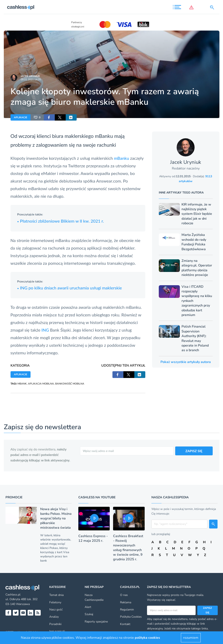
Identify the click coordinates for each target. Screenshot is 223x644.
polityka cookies (147, 638)
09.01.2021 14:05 (31, 79)
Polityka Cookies (131, 617)
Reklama (126, 602)
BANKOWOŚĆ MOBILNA (70, 384)
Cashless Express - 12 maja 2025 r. (93, 538)
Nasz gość (56, 610)
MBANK (22, 384)
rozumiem (191, 638)
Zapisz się (207, 610)
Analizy (54, 617)
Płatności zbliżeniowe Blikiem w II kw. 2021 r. (61, 221)
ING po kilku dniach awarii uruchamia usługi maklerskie (70, 288)
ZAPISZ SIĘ (194, 451)
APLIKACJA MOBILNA (41, 384)
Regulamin (127, 610)
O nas (124, 595)
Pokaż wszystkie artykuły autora (186, 362)
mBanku (122, 158)
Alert (88, 607)
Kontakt (125, 624)
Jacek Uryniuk (30, 76)
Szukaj (89, 614)
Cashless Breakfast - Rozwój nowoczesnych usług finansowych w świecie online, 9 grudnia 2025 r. (128, 548)
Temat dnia (56, 595)
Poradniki (55, 624)
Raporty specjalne (96, 622)
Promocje (14, 497)
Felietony (55, 602)
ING (46, 330)
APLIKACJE (21, 117)
